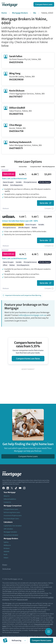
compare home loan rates (28, 359)
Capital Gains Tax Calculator (13, 526)
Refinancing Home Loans (12, 512)
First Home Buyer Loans (11, 519)
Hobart (6, 558)
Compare (48, 208)
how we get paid (22, 599)
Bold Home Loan (14, 258)
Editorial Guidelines (10, 499)
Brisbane (7, 548)
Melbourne (7, 545)
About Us (7, 496)
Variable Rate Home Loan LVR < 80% (20, 221)
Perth (6, 555)
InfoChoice (43, 636)
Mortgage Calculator (10, 532)
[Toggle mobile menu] (49, 632)
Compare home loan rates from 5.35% (28, 344)
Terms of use (6, 569)
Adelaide (6, 551)
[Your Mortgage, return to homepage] (10, 4)
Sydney (6, 542)
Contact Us (7, 502)
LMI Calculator (8, 529)
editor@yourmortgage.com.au (33, 315)
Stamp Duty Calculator (11, 535)
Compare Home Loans (44, 4)
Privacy (5, 565)
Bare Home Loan (14, 178)
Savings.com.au (33, 636)
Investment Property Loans (13, 515)
